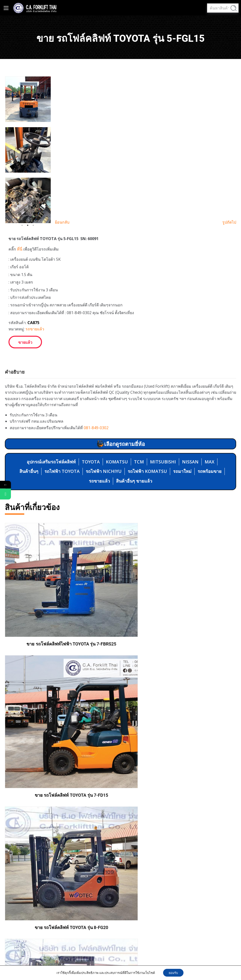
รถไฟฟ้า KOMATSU (147, 471)
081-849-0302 (96, 428)
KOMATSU (117, 462)
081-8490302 (151, 893)
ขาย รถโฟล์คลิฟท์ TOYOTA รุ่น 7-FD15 (180, 642)
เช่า (132, 821)
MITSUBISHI (163, 462)
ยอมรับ (173, 972)
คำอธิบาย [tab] (15, 372)
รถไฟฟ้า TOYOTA (62, 471)
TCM (139, 462)
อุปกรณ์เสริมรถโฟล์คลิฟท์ (51, 462)
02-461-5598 (173, 893)
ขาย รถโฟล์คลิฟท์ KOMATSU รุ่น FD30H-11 (180, 756)
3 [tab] (33, 225)
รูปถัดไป (229, 222)
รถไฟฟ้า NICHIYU (104, 471)
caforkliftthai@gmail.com (162, 922)
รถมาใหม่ (182, 471)
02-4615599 (195, 893)
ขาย (133, 812)
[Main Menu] (6, 8)
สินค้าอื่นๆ (29, 471)
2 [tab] (28, 225)
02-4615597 (153, 903)
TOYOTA (91, 462)
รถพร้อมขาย (210, 471)
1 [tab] (22, 225)
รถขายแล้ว (35, 329)
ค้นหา (234, 8)
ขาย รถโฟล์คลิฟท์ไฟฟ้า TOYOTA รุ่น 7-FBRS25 (61, 626)
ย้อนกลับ (62, 222)
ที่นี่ (20, 249)
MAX (209, 462)
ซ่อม (133, 830)
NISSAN (190, 462)
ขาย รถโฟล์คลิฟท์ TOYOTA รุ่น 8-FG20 (61, 756)
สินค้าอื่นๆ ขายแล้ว (134, 481)
